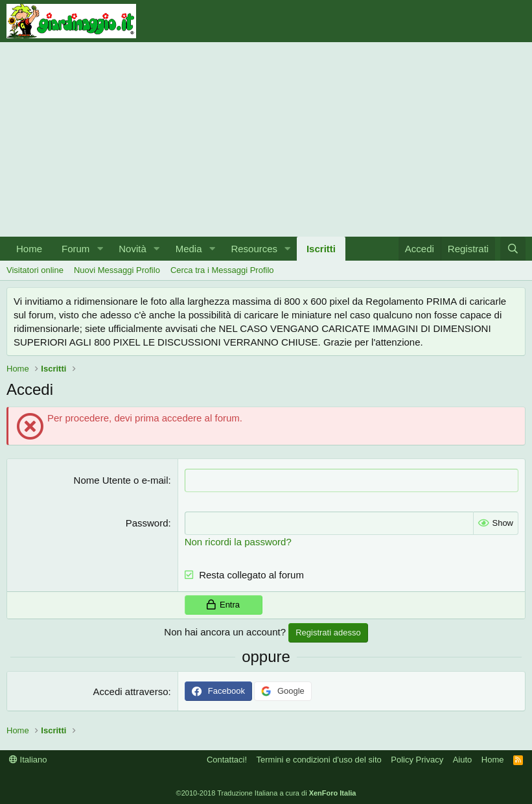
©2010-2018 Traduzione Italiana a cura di (266, 792)
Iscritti (321, 249)
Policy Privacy (417, 758)
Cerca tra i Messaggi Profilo (222, 270)
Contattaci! (227, 758)
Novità (133, 249)
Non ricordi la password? (238, 540)
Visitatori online (35, 270)
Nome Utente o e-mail (121, 480)
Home (29, 249)
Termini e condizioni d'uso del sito (319, 758)
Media (189, 249)
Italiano (28, 758)
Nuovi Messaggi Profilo (117, 270)
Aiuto (463, 758)
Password (147, 522)
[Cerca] (513, 249)
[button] (100, 249)
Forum (75, 249)
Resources (254, 249)
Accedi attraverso (131, 691)
